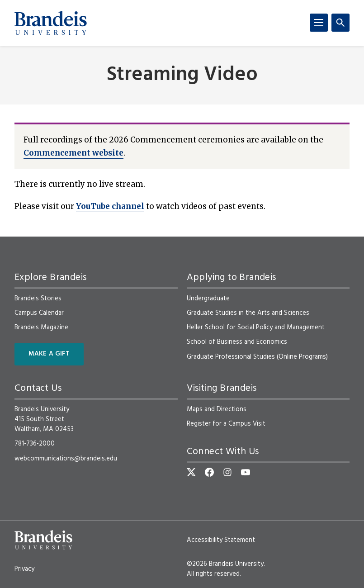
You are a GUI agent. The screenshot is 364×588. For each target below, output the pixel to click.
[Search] (340, 23)
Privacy (24, 569)
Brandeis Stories (38, 299)
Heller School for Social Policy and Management (256, 327)
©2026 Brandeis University (225, 564)
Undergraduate (208, 299)
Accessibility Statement (221, 540)
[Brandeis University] (51, 23)
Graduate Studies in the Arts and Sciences (248, 313)
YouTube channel (110, 206)
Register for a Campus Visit (226, 424)
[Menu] (319, 23)
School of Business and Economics (237, 342)
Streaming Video (182, 75)
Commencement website (73, 153)
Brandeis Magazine (41, 327)
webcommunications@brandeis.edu (66, 459)
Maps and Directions (217, 409)
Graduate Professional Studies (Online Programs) (257, 357)
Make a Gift (49, 354)
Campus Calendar (39, 313)
